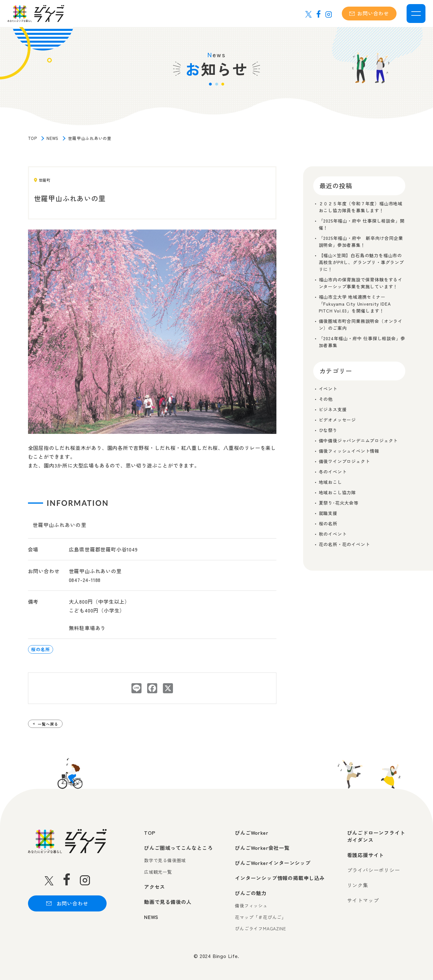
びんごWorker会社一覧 (262, 848)
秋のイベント (333, 534)
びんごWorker (252, 833)
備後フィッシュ (251, 906)
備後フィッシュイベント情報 (349, 451)
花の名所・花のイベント (344, 544)
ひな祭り (328, 430)
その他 (326, 399)
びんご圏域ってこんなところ (178, 848)
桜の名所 (40, 649)
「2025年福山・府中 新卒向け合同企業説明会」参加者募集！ (361, 241)
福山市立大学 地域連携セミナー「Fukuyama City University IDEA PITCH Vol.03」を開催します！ (355, 304)
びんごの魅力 (251, 893)
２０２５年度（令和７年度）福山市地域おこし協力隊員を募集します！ (361, 207)
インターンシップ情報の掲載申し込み (280, 878)
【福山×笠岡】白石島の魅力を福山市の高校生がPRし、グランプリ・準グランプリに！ (361, 262)
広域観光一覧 (158, 872)
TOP (33, 138)
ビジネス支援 (333, 409)
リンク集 (358, 885)
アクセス (155, 887)
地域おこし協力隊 (337, 492)
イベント (328, 389)
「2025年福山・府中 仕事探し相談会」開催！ (362, 224)
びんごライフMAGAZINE (260, 929)
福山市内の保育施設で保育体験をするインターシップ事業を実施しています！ (361, 283)
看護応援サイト (366, 855)
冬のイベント (333, 472)
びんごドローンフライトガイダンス (376, 836)
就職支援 (328, 513)
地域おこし (330, 482)
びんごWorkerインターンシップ (273, 863)
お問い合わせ (369, 13)
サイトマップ (363, 900)
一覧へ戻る (48, 724)
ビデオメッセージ (337, 420)
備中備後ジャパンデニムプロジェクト (358, 440)
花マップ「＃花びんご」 (261, 917)
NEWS (53, 138)
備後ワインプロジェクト (344, 461)
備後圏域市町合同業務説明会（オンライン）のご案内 (361, 324)
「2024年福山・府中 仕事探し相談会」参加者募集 (362, 342)
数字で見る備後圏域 (165, 860)
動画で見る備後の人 (168, 902)
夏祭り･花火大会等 (339, 503)
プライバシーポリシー (374, 870)
